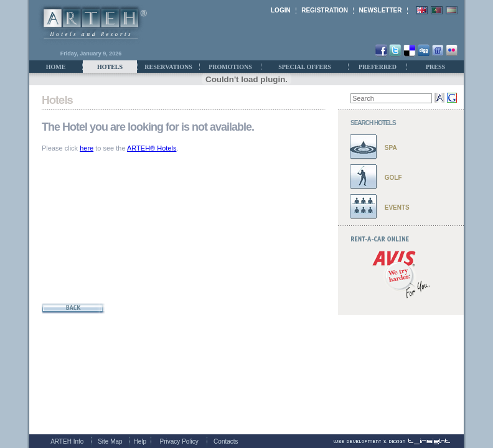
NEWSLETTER (381, 10)
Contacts (226, 441)
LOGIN (281, 10)
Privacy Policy (179, 441)
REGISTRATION (325, 10)
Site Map (110, 441)
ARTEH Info (67, 441)
